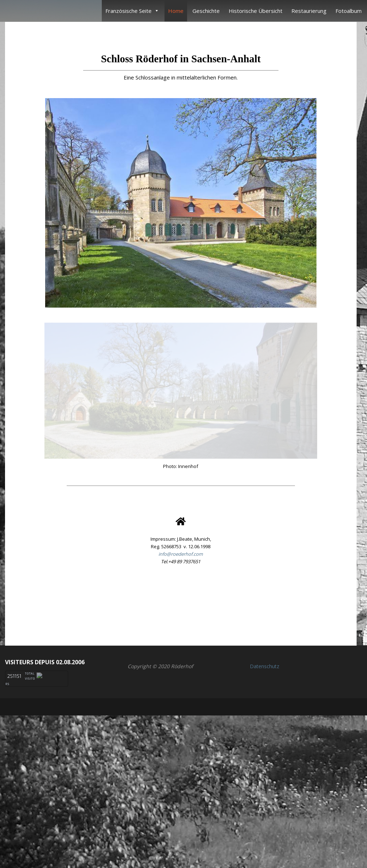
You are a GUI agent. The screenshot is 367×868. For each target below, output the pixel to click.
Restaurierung (309, 11)
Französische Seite (132, 11)
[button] (181, 738)
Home (176, 11)
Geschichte (206, 11)
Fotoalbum (349, 11)
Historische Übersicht (256, 11)
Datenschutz (264, 803)
